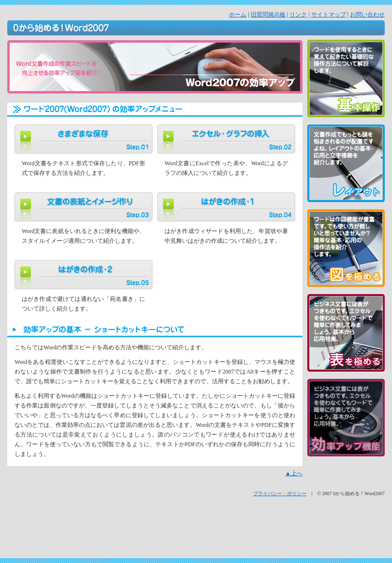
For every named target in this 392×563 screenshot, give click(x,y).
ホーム (238, 15)
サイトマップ (329, 15)
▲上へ (294, 473)
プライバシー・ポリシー (280, 493)
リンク (298, 15)
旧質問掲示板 (268, 15)
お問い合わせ (367, 15)
